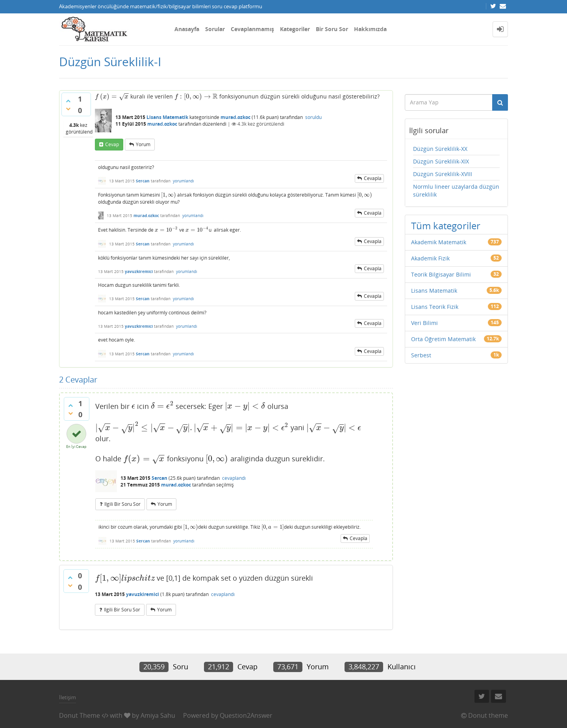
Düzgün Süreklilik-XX (440, 149)
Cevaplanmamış (252, 29)
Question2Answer (246, 715)
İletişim (68, 697)
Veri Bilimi (424, 323)
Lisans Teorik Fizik (435, 307)
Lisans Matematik (167, 117)
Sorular (215, 29)
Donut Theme (80, 715)
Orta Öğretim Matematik (443, 339)
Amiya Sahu (158, 715)
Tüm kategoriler (446, 226)
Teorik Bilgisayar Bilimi (441, 274)
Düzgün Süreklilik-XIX (441, 161)
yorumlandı (183, 181)
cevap (112, 144)
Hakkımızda (370, 29)
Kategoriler (295, 29)
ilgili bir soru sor (122, 504)
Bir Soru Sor (332, 29)
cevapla (373, 178)
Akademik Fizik (430, 258)
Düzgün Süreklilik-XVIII (443, 174)
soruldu (313, 117)
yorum (143, 144)
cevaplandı (234, 478)
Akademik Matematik (439, 242)
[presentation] (112, 96)
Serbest (421, 355)
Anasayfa (187, 29)
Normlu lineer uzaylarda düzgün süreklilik (456, 190)
